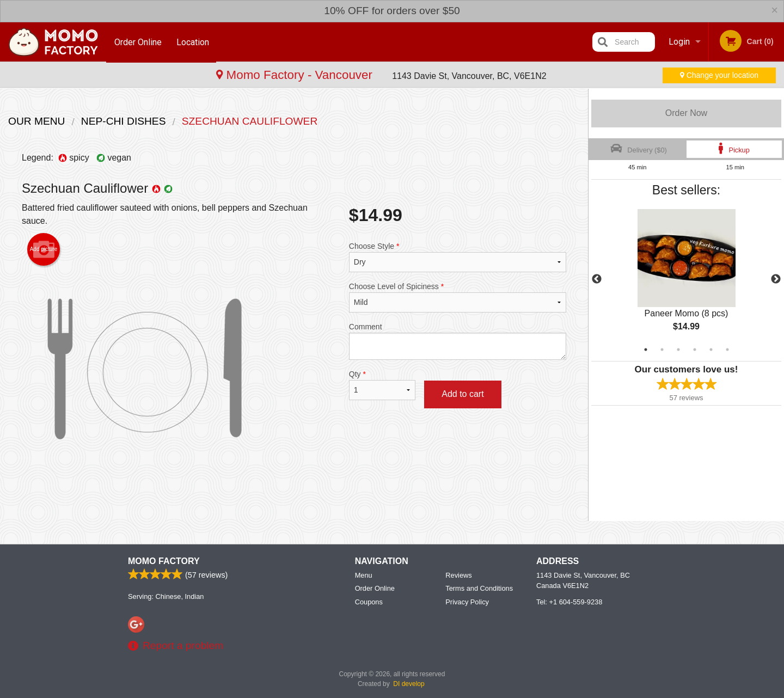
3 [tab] (678, 350)
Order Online (138, 42)
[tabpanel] (686, 279)
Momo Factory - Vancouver (93, 75)
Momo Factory (164, 561)
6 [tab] (727, 350)
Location (194, 42)
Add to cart (463, 394)
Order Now (686, 113)
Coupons (369, 602)
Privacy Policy (467, 602)
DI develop (409, 684)
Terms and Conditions (479, 588)
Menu (364, 575)
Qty (382, 385)
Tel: (569, 602)
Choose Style (458, 257)
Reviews (458, 575)
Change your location (719, 75)
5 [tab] (711, 350)
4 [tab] (695, 350)
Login (679, 42)
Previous (597, 279)
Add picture (44, 249)
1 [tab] (646, 350)
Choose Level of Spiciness (458, 297)
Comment (458, 341)
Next (776, 279)
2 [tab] (662, 350)
